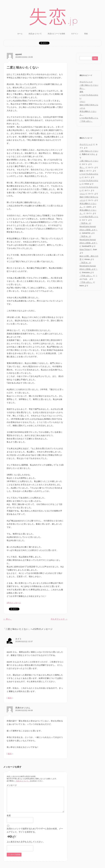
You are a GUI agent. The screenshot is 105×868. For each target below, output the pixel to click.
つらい (82, 102)
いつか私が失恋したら (89, 118)
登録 (86, 34)
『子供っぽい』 (86, 121)
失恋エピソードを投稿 (56, 34)
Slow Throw (85, 249)
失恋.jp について (35, 34)
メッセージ (12, 785)
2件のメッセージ (14, 603)
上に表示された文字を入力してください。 (26, 842)
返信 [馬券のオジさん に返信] (10, 754)
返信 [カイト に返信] (10, 698)
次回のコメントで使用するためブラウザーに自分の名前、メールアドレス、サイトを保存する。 (35, 830)
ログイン (75, 34)
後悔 (81, 92)
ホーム (20, 34)
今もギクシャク (59, 619)
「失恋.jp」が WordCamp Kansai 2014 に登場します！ (89, 227)
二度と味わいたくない (89, 85)
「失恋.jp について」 (22, 781)
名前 (9, 815)
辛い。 (8, 619)
